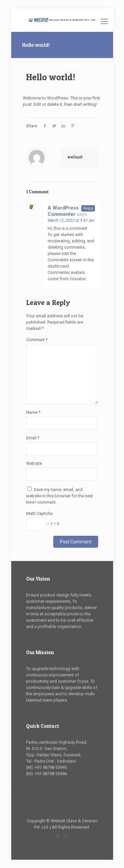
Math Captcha (39, 513)
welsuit (75, 157)
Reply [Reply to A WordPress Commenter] (88, 208)
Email (33, 438)
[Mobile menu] (104, 22)
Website (34, 463)
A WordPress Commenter (63, 211)
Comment (37, 340)
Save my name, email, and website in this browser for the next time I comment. (60, 496)
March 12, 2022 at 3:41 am (71, 220)
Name (33, 412)
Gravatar (78, 279)
